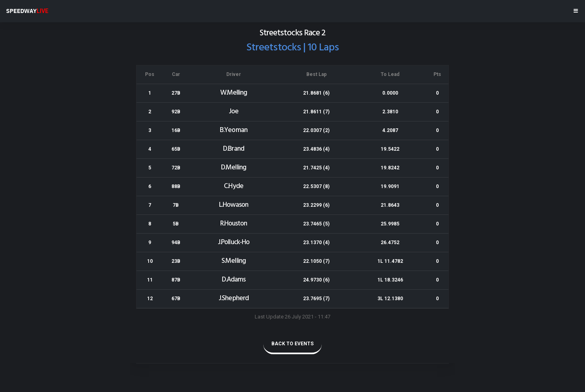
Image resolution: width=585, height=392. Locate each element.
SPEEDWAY (27, 11)
